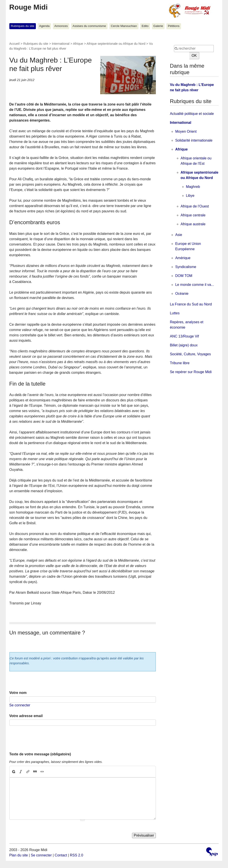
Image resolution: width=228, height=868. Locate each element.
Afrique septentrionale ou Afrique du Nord (116, 44)
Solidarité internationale (194, 140)
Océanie (182, 294)
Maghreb (193, 187)
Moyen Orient (186, 131)
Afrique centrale (193, 215)
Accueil (14, 44)
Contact (61, 855)
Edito (145, 26)
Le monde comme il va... (195, 285)
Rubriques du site (22, 26)
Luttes (175, 313)
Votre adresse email (26, 716)
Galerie (158, 26)
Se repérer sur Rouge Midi (191, 372)
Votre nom (18, 693)
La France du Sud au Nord (191, 304)
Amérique (183, 258)
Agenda (44, 26)
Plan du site (19, 855)
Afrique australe (193, 224)
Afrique (78, 44)
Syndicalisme (186, 267)
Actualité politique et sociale (192, 114)
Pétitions (174, 26)
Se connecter (20, 705)
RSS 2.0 (77, 855)
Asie (179, 235)
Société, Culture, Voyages (190, 354)
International (61, 44)
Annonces (61, 26)
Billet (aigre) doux (184, 345)
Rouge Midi (28, 7)
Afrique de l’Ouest (195, 206)
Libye (190, 196)
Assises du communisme (89, 26)
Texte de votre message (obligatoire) (40, 754)
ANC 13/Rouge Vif (184, 336)
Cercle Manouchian (124, 26)
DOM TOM (184, 276)
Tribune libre (180, 363)
